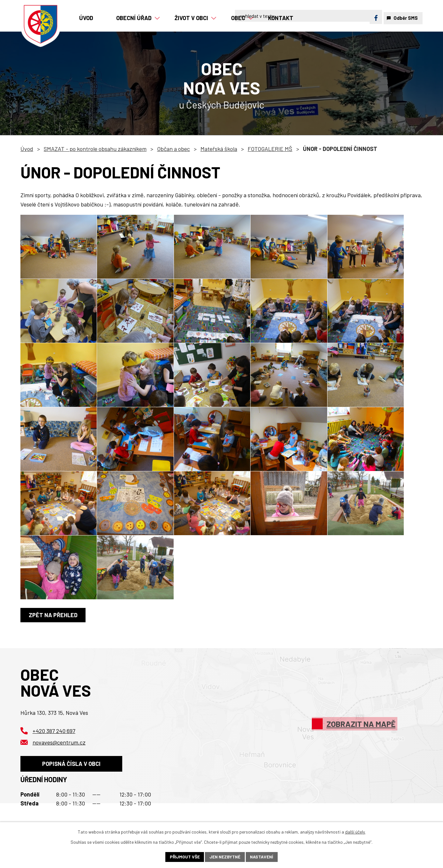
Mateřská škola (219, 149)
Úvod (27, 149)
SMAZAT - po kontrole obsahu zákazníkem (95, 149)
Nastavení (263, 857)
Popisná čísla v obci (72, 765)
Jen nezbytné (225, 857)
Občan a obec (173, 149)
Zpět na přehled (53, 615)
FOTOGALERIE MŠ (270, 149)
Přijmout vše (184, 857)
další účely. (355, 831)
